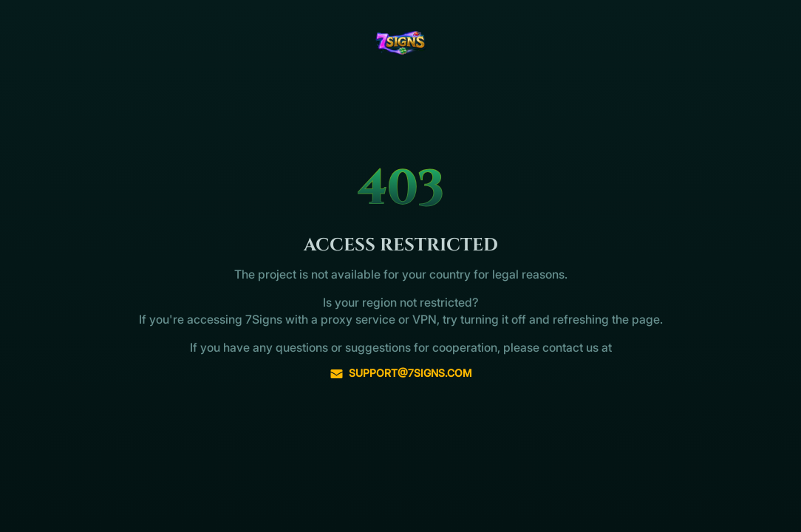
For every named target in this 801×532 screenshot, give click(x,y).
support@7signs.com (401, 373)
